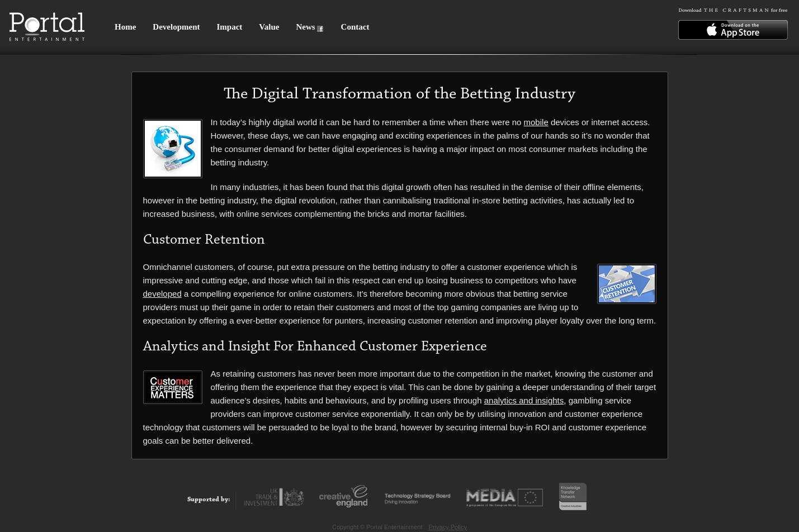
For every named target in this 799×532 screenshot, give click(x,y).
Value (269, 27)
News (305, 27)
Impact (229, 27)
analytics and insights (524, 400)
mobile (536, 122)
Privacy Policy (448, 527)
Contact (355, 27)
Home (125, 27)
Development (176, 27)
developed (162, 294)
